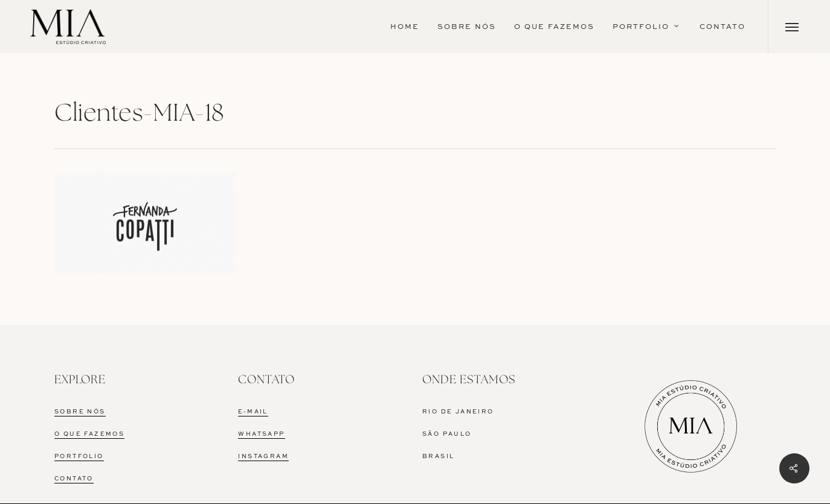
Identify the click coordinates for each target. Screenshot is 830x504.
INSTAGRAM (263, 457)
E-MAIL (253, 412)
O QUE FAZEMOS (89, 434)
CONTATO (74, 479)
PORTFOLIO (79, 457)
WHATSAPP (261, 434)
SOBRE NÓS (80, 412)
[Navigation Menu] (792, 27)
